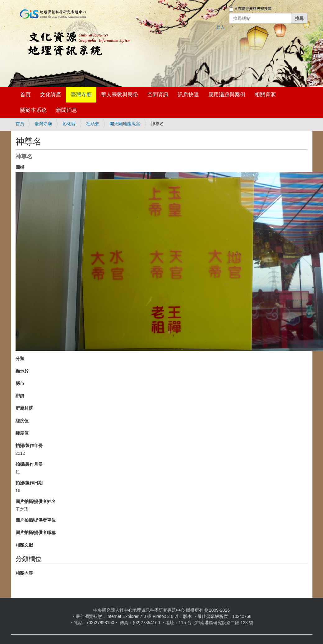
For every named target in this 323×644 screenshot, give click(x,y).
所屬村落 (24, 408)
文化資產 (51, 95)
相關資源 (265, 95)
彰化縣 (69, 124)
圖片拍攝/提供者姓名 (36, 501)
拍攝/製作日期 (29, 483)
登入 (220, 27)
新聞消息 (67, 110)
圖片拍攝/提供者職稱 (36, 532)
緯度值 (22, 433)
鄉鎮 (20, 396)
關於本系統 (33, 110)
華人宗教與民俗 (120, 95)
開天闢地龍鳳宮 (125, 124)
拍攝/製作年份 (29, 445)
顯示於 (22, 371)
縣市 (20, 383)
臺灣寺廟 (81, 95)
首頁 (25, 95)
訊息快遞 (188, 95)
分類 (20, 359)
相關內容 (24, 573)
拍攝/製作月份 (29, 464)
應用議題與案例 (227, 95)
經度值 (22, 421)
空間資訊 (158, 95)
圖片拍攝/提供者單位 (36, 520)
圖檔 (20, 167)
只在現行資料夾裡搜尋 (253, 9)
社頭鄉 (93, 124)
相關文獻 (24, 545)
